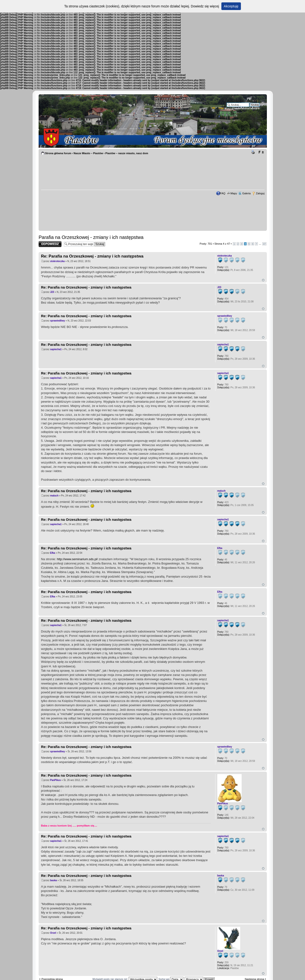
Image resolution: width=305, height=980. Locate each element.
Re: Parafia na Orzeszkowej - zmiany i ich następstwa (92, 256)
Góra (263, 280)
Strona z (222, 244)
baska (53, 880)
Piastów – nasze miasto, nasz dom (127, 153)
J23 (52, 292)
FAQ (223, 193)
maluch (54, 496)
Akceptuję (231, 6)
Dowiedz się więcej (205, 6)
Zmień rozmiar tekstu (261, 152)
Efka (53, 553)
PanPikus (55, 780)
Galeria (246, 193)
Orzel (53, 933)
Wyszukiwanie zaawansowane (242, 108)
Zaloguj (260, 193)
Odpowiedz (50, 244)
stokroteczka (57, 261)
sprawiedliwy (57, 321)
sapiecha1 (56, 349)
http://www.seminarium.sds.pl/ (77, 559)
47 (264, 244)
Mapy (234, 193)
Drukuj (254, 152)
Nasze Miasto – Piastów (88, 153)
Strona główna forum (58, 153)
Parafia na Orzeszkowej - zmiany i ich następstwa (91, 237)
